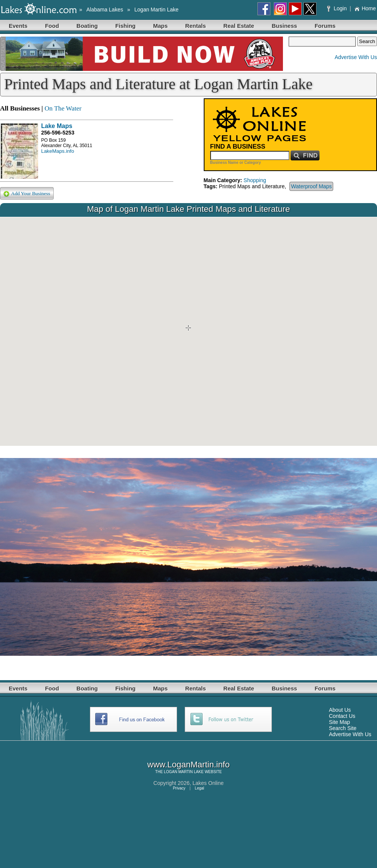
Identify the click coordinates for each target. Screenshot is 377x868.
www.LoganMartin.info (188, 765)
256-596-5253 (58, 133)
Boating (87, 26)
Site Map (339, 722)
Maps (160, 26)
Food (52, 26)
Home (365, 8)
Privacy (179, 788)
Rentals (195, 26)
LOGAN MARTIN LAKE (184, 772)
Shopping (255, 180)
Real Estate (239, 26)
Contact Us (342, 716)
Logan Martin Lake (157, 10)
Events (18, 26)
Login (338, 8)
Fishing (125, 26)
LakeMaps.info (58, 151)
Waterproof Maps (311, 186)
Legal (200, 788)
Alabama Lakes (105, 10)
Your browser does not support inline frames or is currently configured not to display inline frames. (188, 332)
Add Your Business (27, 194)
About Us (340, 710)
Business (284, 26)
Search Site (343, 728)
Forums (325, 26)
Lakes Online (208, 783)
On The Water (63, 108)
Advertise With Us (356, 57)
